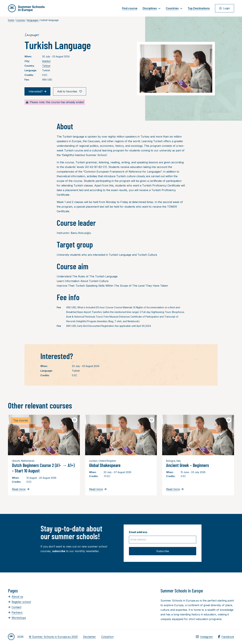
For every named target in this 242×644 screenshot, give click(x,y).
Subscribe (163, 551)
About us (16, 597)
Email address (138, 532)
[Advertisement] (117, 606)
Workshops (17, 618)
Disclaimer (89, 637)
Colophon (107, 637)
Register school (19, 602)
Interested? (37, 91)
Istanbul (46, 61)
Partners (15, 612)
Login (225, 8)
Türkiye (46, 66)
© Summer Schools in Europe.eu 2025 (53, 637)
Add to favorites (70, 91)
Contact (15, 607)
